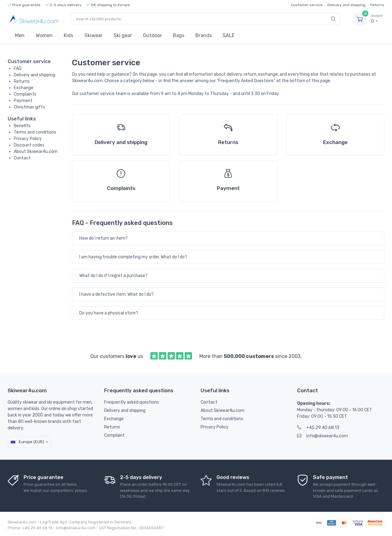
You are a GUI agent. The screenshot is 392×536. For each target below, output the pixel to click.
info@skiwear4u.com (322, 436)
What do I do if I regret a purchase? (113, 276)
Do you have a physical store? (109, 313)
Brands (204, 35)
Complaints (25, 94)
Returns (377, 5)
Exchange (24, 88)
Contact (22, 158)
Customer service (307, 5)
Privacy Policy (28, 139)
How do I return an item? (104, 238)
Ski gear (123, 35)
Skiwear (94, 35)
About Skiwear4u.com (36, 152)
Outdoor (153, 35)
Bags (179, 35)
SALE (229, 35)
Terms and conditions (35, 132)
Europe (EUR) (27, 442)
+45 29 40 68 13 (318, 428)
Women (44, 35)
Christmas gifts (29, 107)
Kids (68, 35)
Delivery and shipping (346, 5)
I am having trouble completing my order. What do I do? (133, 257)
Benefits (22, 126)
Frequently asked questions (132, 402)
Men (20, 35)
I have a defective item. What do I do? (117, 294)
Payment (23, 101)
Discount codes (29, 145)
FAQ (18, 68)
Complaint (114, 435)
